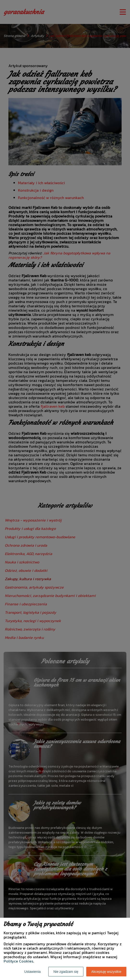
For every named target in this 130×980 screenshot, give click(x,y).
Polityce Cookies (18, 961)
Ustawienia (32, 972)
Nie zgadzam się (66, 972)
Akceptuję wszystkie (106, 972)
